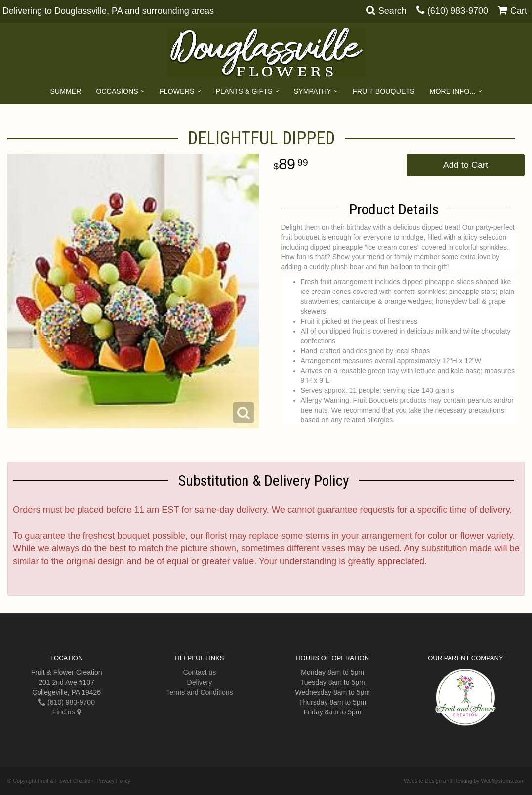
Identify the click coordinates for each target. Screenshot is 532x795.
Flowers (177, 91)
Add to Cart (466, 165)
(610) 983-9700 (458, 11)
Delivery (200, 682)
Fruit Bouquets (384, 91)
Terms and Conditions (199, 692)
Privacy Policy (114, 781)
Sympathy (313, 91)
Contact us (199, 672)
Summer (65, 91)
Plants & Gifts (244, 91)
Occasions (117, 91)
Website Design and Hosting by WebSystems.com (464, 781)
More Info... (453, 91)
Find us (67, 712)
